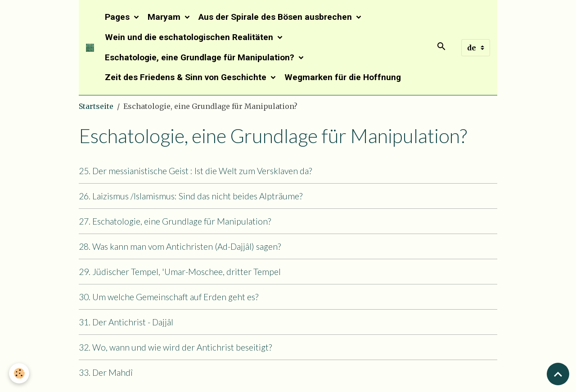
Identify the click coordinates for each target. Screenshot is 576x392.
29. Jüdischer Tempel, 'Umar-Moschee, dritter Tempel (180, 272)
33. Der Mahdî (106, 372)
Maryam (165, 17)
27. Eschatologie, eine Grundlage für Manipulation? (175, 221)
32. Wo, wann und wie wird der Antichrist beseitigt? (175, 347)
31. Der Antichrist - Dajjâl (126, 322)
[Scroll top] (558, 374)
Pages (118, 17)
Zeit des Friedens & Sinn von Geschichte (187, 77)
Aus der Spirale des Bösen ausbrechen (276, 17)
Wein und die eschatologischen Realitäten (190, 37)
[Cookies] (19, 373)
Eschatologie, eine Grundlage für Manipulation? (201, 57)
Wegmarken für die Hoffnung (343, 77)
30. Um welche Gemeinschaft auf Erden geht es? (169, 297)
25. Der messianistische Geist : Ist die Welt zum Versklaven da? (195, 171)
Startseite (96, 106)
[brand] (90, 48)
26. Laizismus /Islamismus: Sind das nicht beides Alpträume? (191, 196)
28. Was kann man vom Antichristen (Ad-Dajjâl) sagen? (180, 246)
